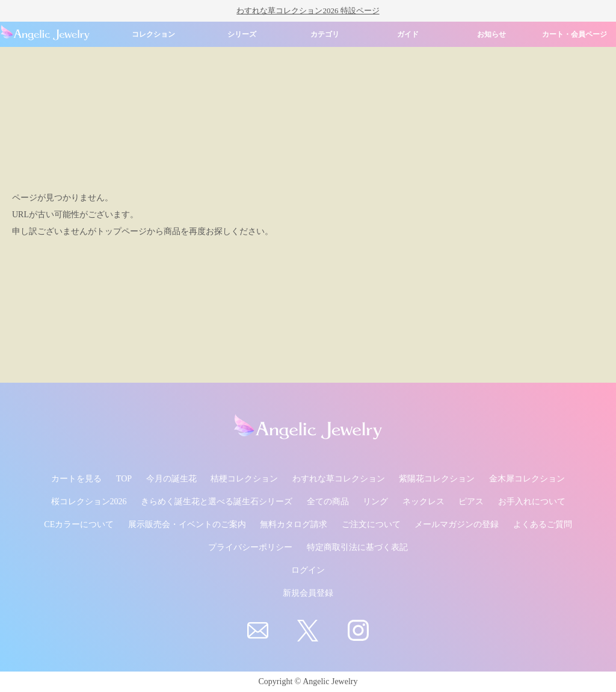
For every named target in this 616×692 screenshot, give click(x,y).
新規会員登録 (308, 593)
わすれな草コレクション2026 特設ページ (308, 11)
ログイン (308, 570)
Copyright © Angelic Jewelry (308, 681)
